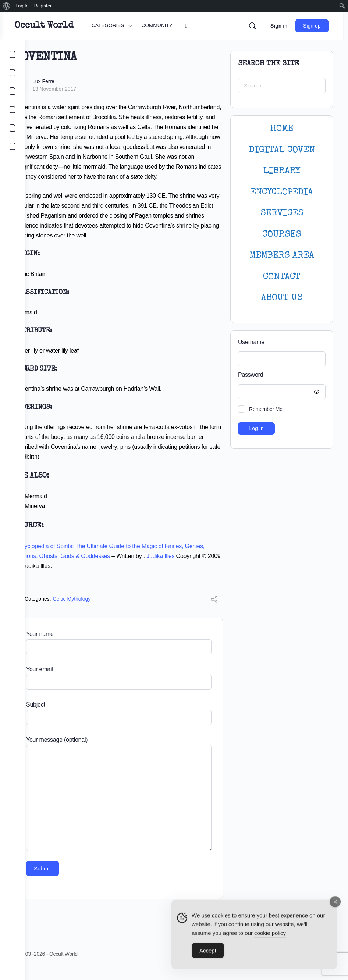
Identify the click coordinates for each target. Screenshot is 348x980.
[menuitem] (6, 6)
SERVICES (282, 213)
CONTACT (282, 277)
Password (280, 375)
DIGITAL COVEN (282, 150)
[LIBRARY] (13, 91)
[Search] (257, 26)
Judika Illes (207, 566)
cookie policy (270, 935)
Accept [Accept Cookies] (208, 952)
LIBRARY (282, 171)
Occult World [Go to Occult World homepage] (69, 26)
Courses (282, 235)
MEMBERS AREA (282, 256)
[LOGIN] (13, 128)
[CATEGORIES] (13, 54)
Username (251, 342)
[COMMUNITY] (13, 73)
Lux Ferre (68, 81)
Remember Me (266, 409)
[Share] (214, 610)
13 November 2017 (79, 89)
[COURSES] (13, 110)
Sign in (284, 26)
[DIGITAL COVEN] (13, 146)
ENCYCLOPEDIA (282, 192)
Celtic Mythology (97, 609)
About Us (282, 298)
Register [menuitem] (43, 6)
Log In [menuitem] (22, 6)
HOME (282, 129)
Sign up (317, 26)
